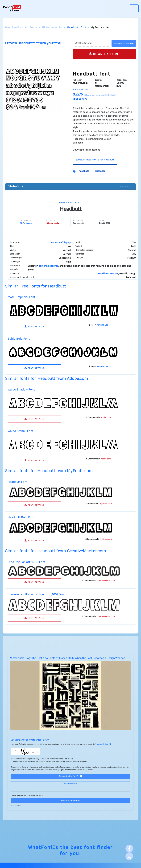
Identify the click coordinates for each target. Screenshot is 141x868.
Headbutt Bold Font (21, 517)
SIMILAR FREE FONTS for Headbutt (95, 160)
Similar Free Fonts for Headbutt (35, 286)
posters (43, 266)
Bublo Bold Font (19, 339)
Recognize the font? (70, 776)
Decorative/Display (60, 243)
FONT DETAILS (34, 327)
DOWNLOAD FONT (104, 54)
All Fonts (31, 28)
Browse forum (70, 784)
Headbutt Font (18, 482)
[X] (129, 856)
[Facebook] (129, 848)
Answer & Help (104, 744)
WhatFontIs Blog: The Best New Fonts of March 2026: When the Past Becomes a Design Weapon (68, 658)
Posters (114, 274)
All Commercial (52, 28)
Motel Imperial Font (21, 297)
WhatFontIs (13, 28)
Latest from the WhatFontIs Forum (30, 740)
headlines (53, 266)
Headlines (103, 274)
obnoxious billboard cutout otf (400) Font (36, 594)
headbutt (84, 171)
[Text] (92, 43)
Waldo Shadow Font (21, 390)
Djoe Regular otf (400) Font (27, 562)
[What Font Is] (12, 8)
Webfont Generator (70, 801)
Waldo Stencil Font (21, 431)
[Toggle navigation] (134, 8)
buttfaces (100, 171)
